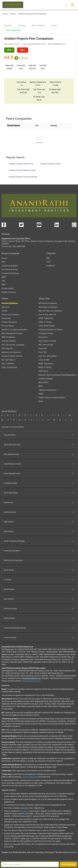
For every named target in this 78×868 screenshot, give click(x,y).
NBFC (4, 277)
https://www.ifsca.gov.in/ (31, 681)
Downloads (6, 318)
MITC (41, 386)
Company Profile (46, 333)
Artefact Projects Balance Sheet (22, 170)
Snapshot (8, 25)
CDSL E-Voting (45, 322)
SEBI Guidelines (8, 337)
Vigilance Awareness (48, 390)
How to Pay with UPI (47, 315)
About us (5, 307)
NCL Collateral (8, 364)
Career (5, 311)
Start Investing (68, 864)
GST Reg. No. (7, 348)
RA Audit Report (8, 360)
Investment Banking (10, 273)
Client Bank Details (47, 326)
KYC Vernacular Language (13, 345)
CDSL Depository (46, 318)
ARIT (4, 262)
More (41, 401)
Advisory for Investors (11, 352)
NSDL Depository (46, 364)
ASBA (41, 394)
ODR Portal (43, 371)
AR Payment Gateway (48, 303)
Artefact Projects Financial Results (23, 177)
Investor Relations (10, 303)
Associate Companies (48, 307)
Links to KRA (44, 360)
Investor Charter (9, 341)
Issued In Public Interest (12, 356)
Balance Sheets (38, 25)
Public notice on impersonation (52, 397)
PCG (49, 262)
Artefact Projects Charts (50, 164)
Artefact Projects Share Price (21, 164)
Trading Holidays (46, 379)
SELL (23, 50)
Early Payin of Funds (47, 341)
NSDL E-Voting (45, 367)
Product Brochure (9, 322)
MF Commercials (46, 345)
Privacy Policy (8, 326)
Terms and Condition (11, 315)
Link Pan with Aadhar (48, 356)
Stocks (13, 14)
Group (4, 258)
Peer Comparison (14, 30)
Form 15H (43, 352)
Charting (22, 25)
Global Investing (9, 292)
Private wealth (8, 288)
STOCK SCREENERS (30, 777)
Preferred (51, 266)
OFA (3, 281)
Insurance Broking (9, 269)
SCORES (25, 811)
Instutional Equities (10, 266)
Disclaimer (43, 337)
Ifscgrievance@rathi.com (32, 678)
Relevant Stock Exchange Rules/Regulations (57, 375)
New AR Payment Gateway (50, 311)
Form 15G (43, 348)
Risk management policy (12, 333)
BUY (9, 50)
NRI (48, 258)
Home (5, 14)
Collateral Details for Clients (51, 330)
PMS (4, 285)
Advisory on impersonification (15, 330)
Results (54, 25)
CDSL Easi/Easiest (9, 367)
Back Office (44, 382)
